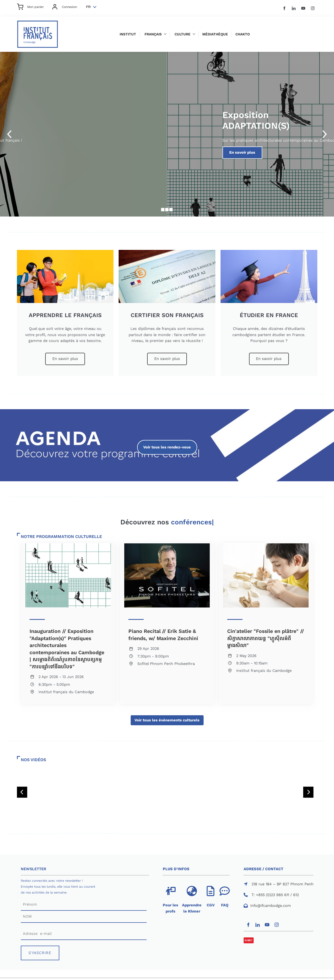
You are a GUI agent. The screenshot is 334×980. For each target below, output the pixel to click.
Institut (128, 34)
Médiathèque (215, 34)
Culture (183, 34)
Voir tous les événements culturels (167, 718)
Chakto (243, 34)
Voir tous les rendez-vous (167, 443)
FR (89, 7)
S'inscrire (61, 149)
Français (153, 34)
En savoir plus (65, 356)
